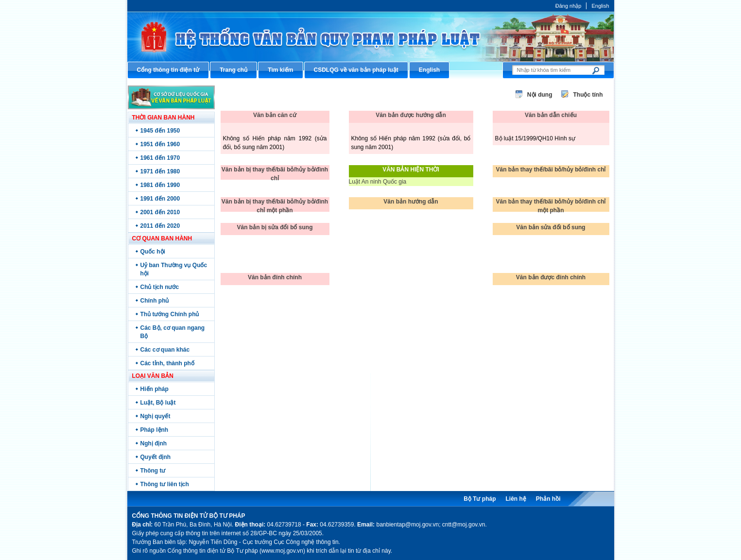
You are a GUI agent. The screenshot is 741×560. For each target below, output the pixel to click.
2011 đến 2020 (160, 226)
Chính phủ (155, 301)
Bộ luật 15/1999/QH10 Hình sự (535, 138)
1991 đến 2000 (160, 199)
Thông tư (153, 471)
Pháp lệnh (155, 430)
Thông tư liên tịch (165, 484)
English (600, 6)
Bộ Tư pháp (480, 499)
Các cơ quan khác (165, 350)
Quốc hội (153, 252)
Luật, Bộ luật (158, 403)
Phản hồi (548, 499)
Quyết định (156, 457)
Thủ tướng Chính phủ (170, 314)
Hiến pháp (155, 389)
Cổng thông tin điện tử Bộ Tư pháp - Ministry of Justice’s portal (371, 37)
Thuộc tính (588, 95)
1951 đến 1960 (160, 144)
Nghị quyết (155, 416)
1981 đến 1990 (160, 185)
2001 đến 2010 (160, 212)
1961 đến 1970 (160, 158)
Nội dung (540, 95)
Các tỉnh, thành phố (167, 363)
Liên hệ (516, 499)
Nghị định (154, 443)
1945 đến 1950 (160, 131)
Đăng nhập (569, 6)
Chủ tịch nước (160, 287)
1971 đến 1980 (160, 171)
